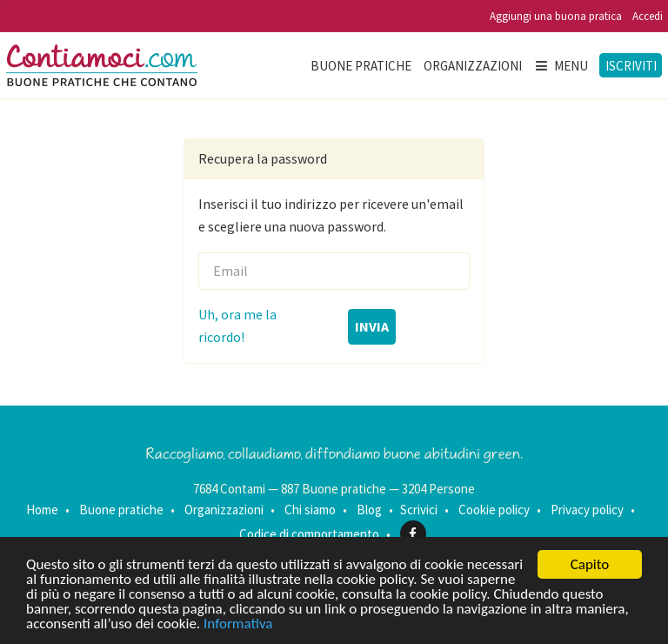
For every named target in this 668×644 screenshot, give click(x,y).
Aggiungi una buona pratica (556, 16)
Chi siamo (310, 510)
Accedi (648, 16)
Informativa (238, 624)
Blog (369, 510)
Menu (561, 66)
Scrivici (419, 510)
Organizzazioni (473, 66)
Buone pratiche (361, 66)
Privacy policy (587, 510)
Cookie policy (494, 510)
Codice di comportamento (309, 534)
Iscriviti (631, 66)
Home (42, 510)
